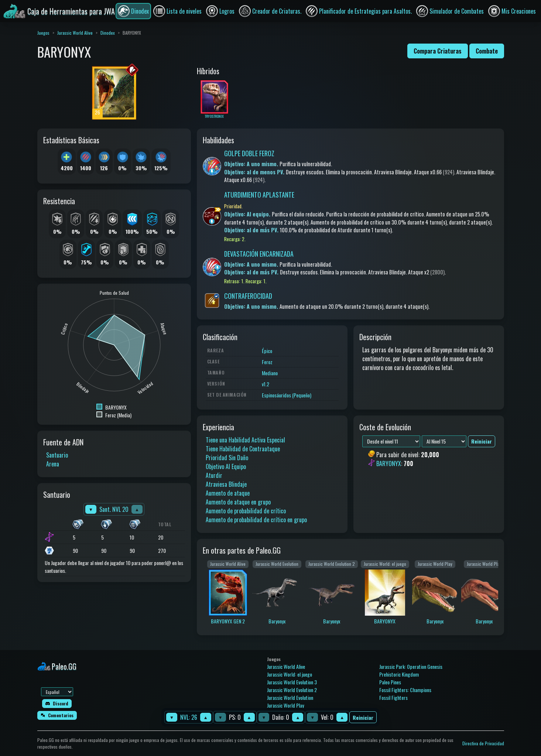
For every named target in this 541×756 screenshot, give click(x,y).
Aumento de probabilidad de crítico (246, 511)
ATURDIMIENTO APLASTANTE (259, 195)
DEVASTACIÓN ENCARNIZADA (259, 254)
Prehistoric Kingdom (399, 674)
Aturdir (214, 475)
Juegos (43, 33)
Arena (53, 464)
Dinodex (108, 33)
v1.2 (266, 384)
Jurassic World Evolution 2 (292, 690)
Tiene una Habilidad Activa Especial (245, 440)
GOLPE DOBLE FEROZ (249, 153)
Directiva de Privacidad (483, 743)
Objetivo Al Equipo (226, 466)
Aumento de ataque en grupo (238, 502)
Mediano (270, 373)
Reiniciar (363, 717)
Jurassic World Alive (75, 33)
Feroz (267, 362)
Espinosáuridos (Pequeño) (287, 395)
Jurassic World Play (285, 705)
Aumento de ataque (228, 493)
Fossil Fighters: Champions (405, 690)
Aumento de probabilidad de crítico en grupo (256, 520)
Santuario (57, 455)
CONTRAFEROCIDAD (248, 296)
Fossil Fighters (393, 697)
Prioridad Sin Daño (227, 458)
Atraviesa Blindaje (226, 484)
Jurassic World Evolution (290, 697)
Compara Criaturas (438, 51)
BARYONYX (389, 464)
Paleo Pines (390, 682)
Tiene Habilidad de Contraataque (243, 449)
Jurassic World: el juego (290, 674)
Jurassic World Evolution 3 (292, 682)
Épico (267, 351)
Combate (487, 51)
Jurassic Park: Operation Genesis (411, 666)
